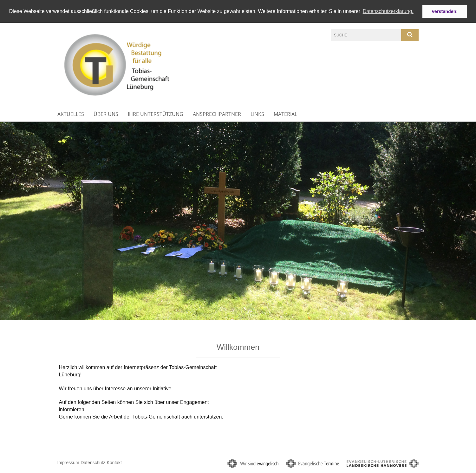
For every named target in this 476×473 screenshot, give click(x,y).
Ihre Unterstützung (156, 114)
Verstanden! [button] (445, 11)
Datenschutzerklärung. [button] (388, 11)
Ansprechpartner (217, 114)
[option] (238, 221)
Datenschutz (93, 463)
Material (285, 114)
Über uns (106, 114)
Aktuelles (71, 114)
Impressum (68, 463)
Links (257, 114)
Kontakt (114, 463)
